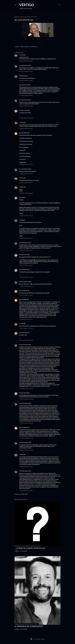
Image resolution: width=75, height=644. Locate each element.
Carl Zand (21, 122)
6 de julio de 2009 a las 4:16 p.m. (26, 174)
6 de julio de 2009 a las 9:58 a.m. (26, 80)
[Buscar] (60, 4)
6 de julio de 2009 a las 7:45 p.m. (26, 216)
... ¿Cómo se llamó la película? (30, 548)
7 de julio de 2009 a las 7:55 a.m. (26, 286)
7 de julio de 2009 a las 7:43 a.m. (26, 277)
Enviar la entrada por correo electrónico (29, 47)
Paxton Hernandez (23, 110)
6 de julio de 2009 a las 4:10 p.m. (26, 165)
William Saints (22, 76)
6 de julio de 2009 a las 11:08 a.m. (26, 95)
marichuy (21, 197)
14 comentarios (24, 629)
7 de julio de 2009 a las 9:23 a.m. (26, 319)
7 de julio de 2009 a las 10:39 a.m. (26, 388)
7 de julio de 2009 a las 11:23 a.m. (26, 450)
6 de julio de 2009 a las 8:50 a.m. (26, 61)
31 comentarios (24, 551)
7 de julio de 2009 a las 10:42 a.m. (26, 399)
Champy (21, 220)
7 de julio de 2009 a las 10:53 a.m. (26, 423)
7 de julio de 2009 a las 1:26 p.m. (26, 467)
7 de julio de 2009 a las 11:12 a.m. (26, 438)
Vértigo (27, 5)
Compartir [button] (17, 47)
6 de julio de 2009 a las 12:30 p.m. (26, 118)
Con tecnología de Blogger (38, 639)
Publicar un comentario (21, 494)
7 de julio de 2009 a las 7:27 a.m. (26, 250)
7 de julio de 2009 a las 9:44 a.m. (26, 328)
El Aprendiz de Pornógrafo (29, 626)
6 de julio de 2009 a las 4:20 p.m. (26, 183)
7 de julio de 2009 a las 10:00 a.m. (26, 340)
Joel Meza (22, 55)
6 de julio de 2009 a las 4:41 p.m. (26, 193)
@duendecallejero (23, 133)
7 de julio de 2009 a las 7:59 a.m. (26, 295)
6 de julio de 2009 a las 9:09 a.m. (26, 71)
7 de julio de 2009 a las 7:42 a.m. (26, 265)
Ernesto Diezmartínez (24, 65)
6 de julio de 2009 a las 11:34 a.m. (26, 106)
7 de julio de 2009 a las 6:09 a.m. (26, 238)
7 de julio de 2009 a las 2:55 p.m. (26, 491)
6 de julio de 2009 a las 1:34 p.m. (26, 128)
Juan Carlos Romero (24, 85)
